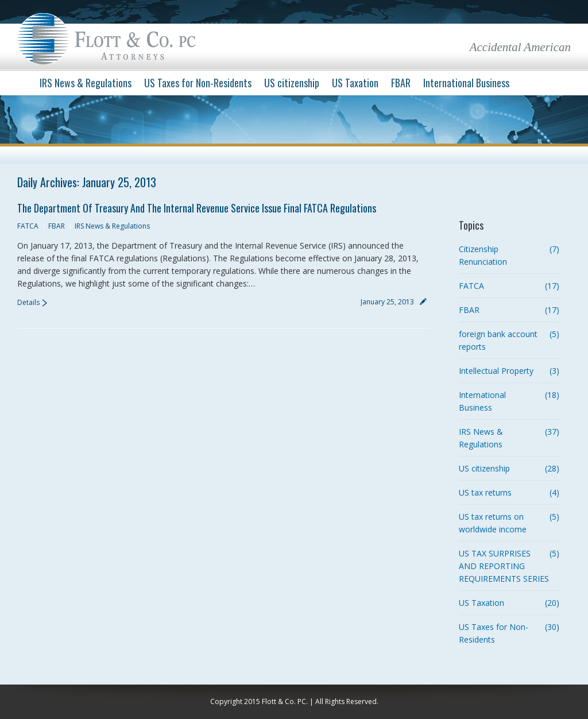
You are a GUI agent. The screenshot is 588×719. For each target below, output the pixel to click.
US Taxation (481, 603)
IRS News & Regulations (112, 226)
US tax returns (485, 492)
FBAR (57, 226)
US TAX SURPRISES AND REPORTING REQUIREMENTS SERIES (504, 566)
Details (28, 302)
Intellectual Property (496, 371)
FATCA (28, 226)
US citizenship (484, 468)
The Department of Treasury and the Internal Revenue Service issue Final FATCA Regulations (197, 208)
